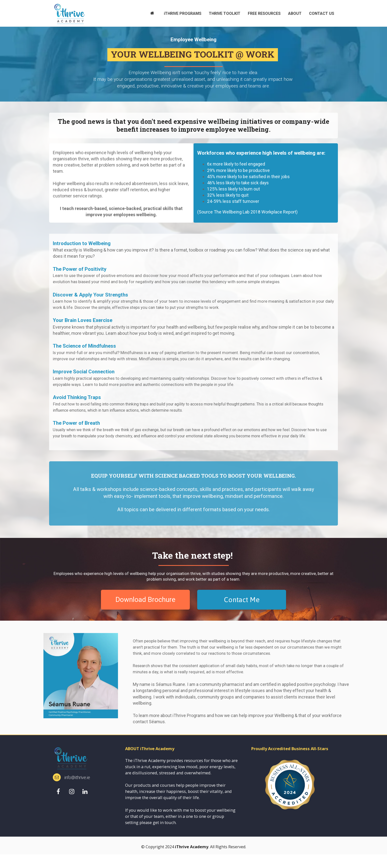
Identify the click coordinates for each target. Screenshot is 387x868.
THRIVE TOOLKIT (225, 13)
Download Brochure (145, 600)
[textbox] (121, 184)
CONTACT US (322, 13)
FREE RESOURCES (264, 13)
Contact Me (242, 600)
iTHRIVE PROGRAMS (183, 13)
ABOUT (295, 13)
